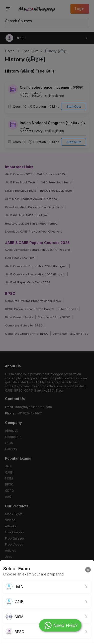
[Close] (88, 569)
